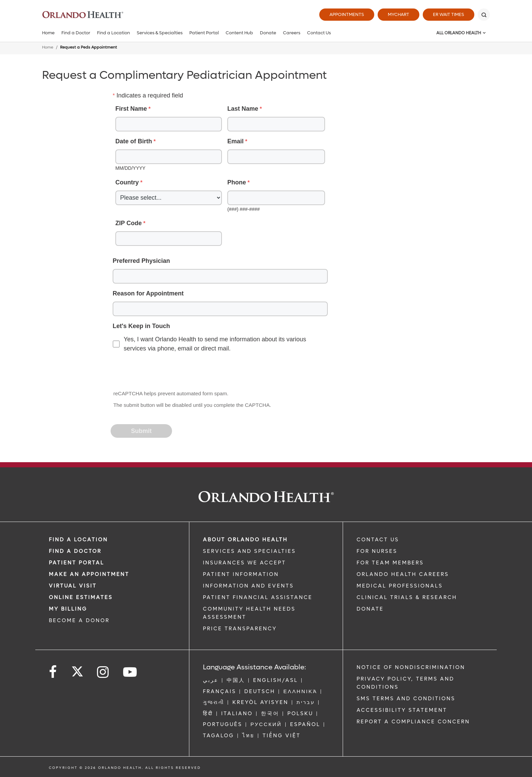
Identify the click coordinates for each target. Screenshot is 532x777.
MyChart (398, 14)
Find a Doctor (76, 33)
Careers (292, 33)
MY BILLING (68, 609)
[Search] (484, 15)
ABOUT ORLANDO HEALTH (245, 540)
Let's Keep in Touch (141, 326)
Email (235, 141)
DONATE (370, 609)
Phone (237, 182)
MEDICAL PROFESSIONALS (400, 586)
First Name (131, 109)
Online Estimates (81, 597)
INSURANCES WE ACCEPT (244, 563)
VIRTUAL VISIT (73, 586)
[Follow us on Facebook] (53, 672)
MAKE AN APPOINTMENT (89, 574)
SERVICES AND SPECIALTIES (249, 551)
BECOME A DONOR (79, 620)
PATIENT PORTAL (77, 563)
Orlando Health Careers (403, 574)
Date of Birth (134, 141)
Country (127, 182)
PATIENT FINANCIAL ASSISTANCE (258, 597)
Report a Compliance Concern (413, 722)
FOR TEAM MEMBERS (390, 563)
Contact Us (319, 33)
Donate (268, 33)
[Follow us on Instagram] (103, 672)
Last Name (243, 109)
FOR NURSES (377, 551)
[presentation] (163, 372)
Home (48, 33)
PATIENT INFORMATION (241, 574)
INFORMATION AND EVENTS (248, 586)
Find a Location (113, 33)
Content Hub (239, 33)
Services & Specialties (160, 33)
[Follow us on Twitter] (77, 669)
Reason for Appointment (148, 293)
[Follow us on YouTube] (130, 672)
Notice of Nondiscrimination (411, 667)
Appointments (347, 14)
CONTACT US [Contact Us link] (378, 540)
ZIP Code (129, 223)
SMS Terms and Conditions (406, 699)
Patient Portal (204, 33)
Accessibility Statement (402, 710)
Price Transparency (240, 629)
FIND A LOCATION (78, 540)
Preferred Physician (141, 261)
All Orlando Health (459, 33)
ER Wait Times (449, 14)
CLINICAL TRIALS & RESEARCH (407, 597)
